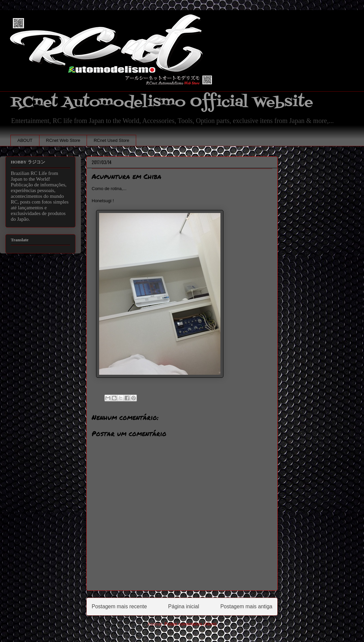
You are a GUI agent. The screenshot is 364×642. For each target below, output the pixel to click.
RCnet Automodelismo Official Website (162, 102)
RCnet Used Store (112, 140)
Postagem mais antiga (246, 606)
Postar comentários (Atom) (191, 624)
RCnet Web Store (63, 140)
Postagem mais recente (119, 606)
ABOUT (25, 140)
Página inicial (184, 606)
